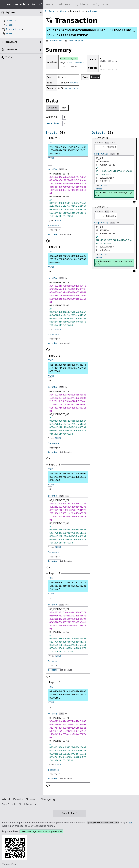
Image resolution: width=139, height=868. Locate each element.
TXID (51, 143)
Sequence (54, 226)
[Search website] (91, 4)
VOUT (51, 158)
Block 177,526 (69, 59)
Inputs (52, 133)
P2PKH (58, 220)
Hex (64, 108)
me (131, 823)
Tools (9, 57)
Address (93, 11)
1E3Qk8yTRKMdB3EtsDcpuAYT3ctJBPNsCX (114, 263)
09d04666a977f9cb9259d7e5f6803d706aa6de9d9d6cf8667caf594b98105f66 (68, 695)
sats (113, 143)
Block (63, 11)
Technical (11, 50)
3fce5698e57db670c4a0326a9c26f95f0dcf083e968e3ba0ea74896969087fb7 (68, 259)
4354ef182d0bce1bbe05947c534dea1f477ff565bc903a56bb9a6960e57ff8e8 (68, 368)
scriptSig (53, 169)
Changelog (48, 799)
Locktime (52, 123)
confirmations (76, 63)
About (6, 799)
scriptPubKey (101, 154)
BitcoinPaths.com (28, 804)
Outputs (99, 133)
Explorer (50, 11)
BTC (107, 143)
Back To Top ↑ (69, 813)
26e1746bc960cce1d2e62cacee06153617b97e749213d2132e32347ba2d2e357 (68, 150)
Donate (18, 799)
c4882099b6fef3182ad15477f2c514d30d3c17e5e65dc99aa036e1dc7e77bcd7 (68, 586)
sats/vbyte (71, 88)
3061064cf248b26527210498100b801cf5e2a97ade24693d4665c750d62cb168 (68, 477)
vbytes (74, 83)
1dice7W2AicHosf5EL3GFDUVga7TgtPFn (114, 194)
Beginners (11, 42)
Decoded (52, 108)
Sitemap (32, 799)
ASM (62, 169)
